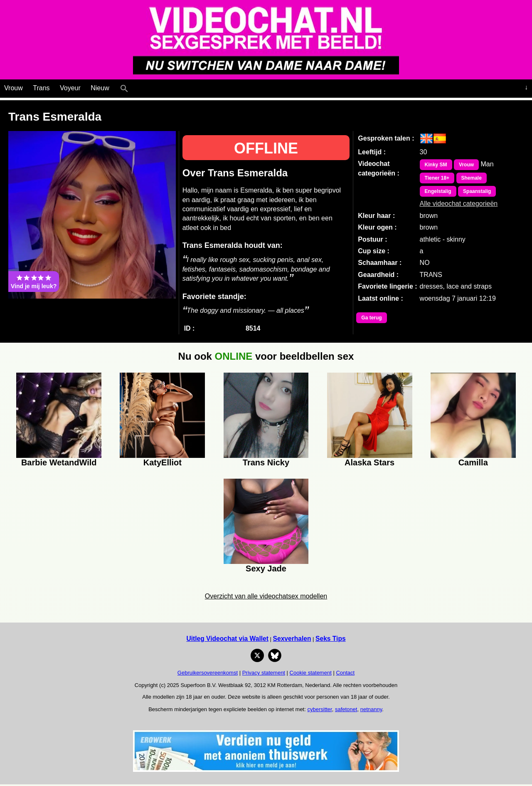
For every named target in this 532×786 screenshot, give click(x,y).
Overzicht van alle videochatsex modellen (266, 596)
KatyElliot (163, 462)
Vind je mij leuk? (34, 282)
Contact (345, 673)
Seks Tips (331, 639)
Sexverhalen (292, 639)
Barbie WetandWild (59, 462)
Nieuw (100, 88)
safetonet (346, 709)
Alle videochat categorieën (459, 204)
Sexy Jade (266, 568)
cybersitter (319, 709)
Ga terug (371, 318)
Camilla (473, 462)
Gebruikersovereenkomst (208, 673)
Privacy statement (264, 673)
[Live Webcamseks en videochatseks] (136, 87)
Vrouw (14, 88)
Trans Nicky (266, 462)
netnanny (371, 709)
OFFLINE (266, 148)
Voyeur (70, 88)
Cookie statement (311, 673)
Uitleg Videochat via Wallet (227, 639)
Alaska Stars (369, 462)
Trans (41, 88)
